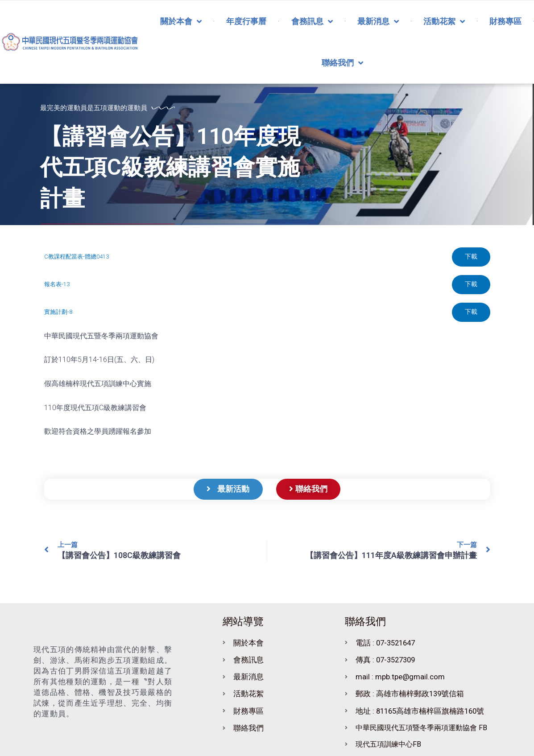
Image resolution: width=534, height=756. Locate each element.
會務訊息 (312, 21)
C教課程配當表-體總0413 (77, 257)
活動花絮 (444, 21)
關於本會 (181, 21)
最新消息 (378, 21)
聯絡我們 (342, 63)
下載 (471, 257)
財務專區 (505, 21)
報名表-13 (57, 285)
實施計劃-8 (58, 313)
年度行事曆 (246, 21)
